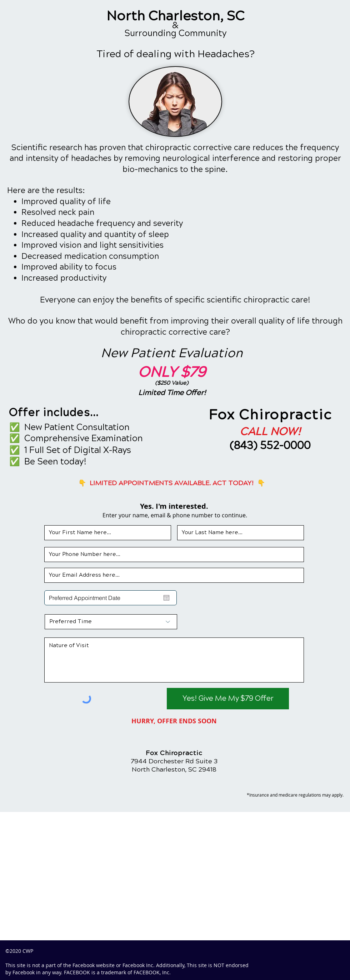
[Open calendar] (166, 598)
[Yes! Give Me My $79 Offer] (228, 699)
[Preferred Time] (111, 622)
